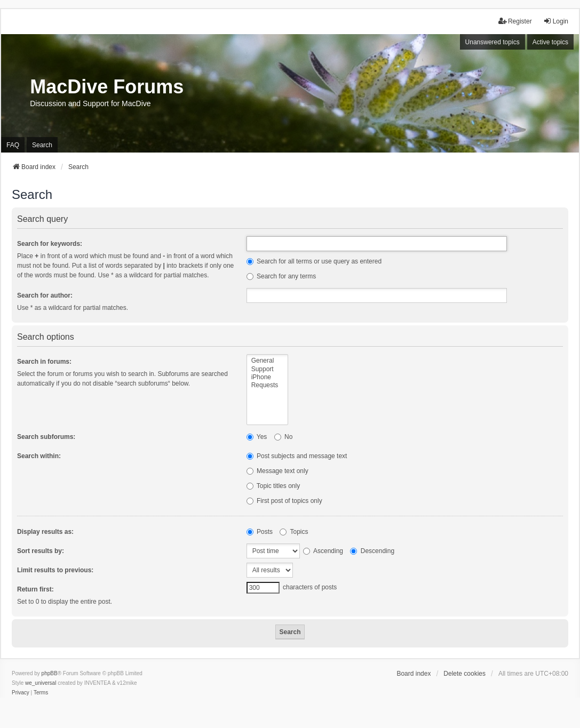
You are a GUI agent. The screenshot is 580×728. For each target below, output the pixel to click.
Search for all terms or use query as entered (314, 261)
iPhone (268, 377)
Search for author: (45, 295)
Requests (268, 385)
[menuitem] (21, 693)
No (284, 437)
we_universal (41, 683)
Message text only (277, 471)
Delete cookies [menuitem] (464, 674)
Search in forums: (44, 362)
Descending (372, 551)
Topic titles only (273, 486)
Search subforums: (46, 437)
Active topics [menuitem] (550, 42)
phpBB (50, 673)
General (268, 361)
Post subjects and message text (297, 456)
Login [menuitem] (556, 21)
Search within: (39, 456)
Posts (260, 532)
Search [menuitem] (42, 145)
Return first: (35, 589)
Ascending (323, 551)
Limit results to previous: (55, 570)
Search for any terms (281, 276)
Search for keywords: (50, 244)
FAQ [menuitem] (13, 145)
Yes (257, 437)
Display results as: (45, 532)
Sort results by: (41, 551)
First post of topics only (284, 501)
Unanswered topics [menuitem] (492, 42)
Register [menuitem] (515, 21)
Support (268, 369)
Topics (294, 532)
